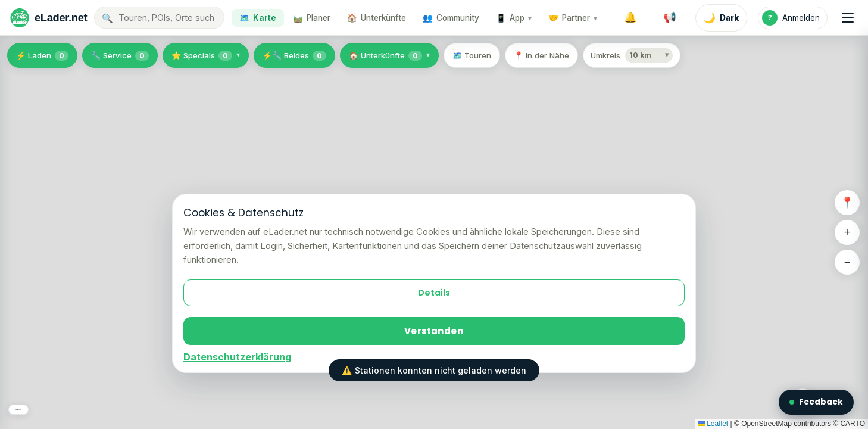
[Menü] (848, 18)
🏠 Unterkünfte (385, 56)
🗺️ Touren (472, 55)
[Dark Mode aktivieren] (721, 18)
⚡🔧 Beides (294, 56)
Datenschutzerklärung (237, 357)
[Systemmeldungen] (670, 18)
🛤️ (312, 18)
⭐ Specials (202, 56)
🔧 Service (120, 56)
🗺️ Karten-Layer (50, 404)
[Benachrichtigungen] (630, 18)
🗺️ (258, 18)
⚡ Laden (42, 56)
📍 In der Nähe (541, 55)
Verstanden (434, 331)
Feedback (816, 402)
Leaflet (713, 424)
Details (434, 293)
